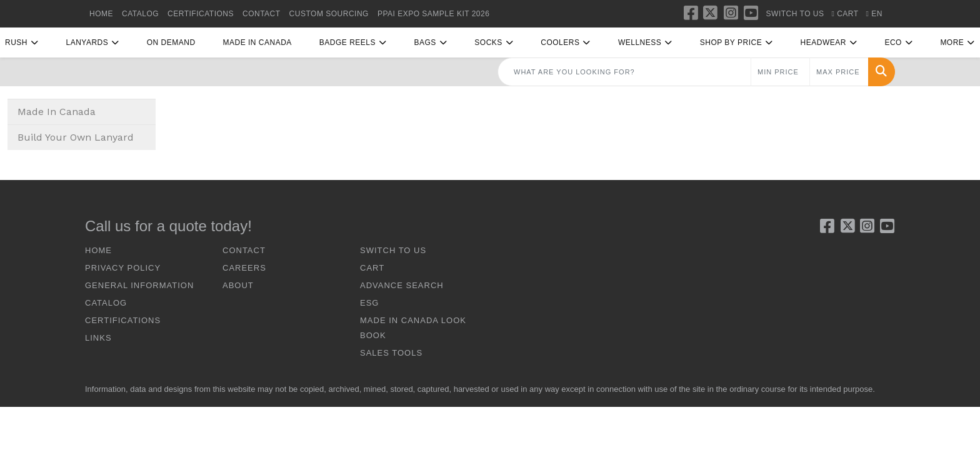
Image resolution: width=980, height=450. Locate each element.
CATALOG (140, 14)
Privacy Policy (123, 268)
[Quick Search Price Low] (780, 72)
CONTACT (262, 14)
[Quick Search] (624, 72)
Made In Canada (257, 42)
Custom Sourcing (329, 14)
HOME (101, 14)
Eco (893, 42)
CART (372, 268)
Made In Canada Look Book (413, 328)
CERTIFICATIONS (201, 14)
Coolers (560, 42)
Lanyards (87, 42)
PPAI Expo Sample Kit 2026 (433, 14)
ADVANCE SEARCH (402, 285)
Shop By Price (731, 42)
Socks (488, 42)
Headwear (823, 42)
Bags (425, 42)
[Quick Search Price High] (839, 72)
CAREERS (244, 268)
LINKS (98, 338)
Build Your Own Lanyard (76, 137)
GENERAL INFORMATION (139, 285)
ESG (369, 303)
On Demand (171, 42)
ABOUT (238, 285)
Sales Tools (391, 353)
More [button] (952, 42)
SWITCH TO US (393, 250)
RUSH (16, 42)
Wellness (640, 42)
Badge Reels (347, 42)
